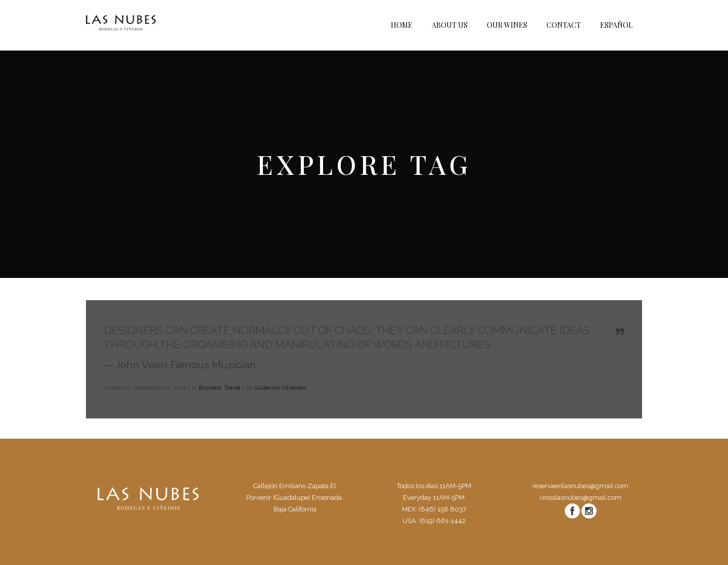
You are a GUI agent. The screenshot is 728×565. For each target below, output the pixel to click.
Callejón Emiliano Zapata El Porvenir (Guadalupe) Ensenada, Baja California (295, 498)
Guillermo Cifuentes (281, 388)
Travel (232, 388)
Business (210, 388)
